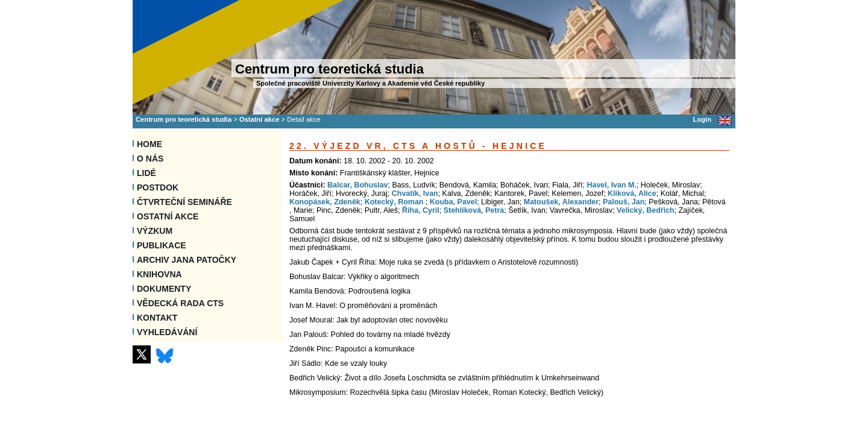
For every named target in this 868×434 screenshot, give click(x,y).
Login (702, 119)
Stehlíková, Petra (474, 210)
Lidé (146, 173)
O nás (150, 159)
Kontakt (157, 318)
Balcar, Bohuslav (358, 185)
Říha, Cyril (421, 210)
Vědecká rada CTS (180, 303)
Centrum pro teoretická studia (184, 119)
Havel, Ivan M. (611, 185)
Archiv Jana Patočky (187, 260)
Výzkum (155, 231)
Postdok (158, 187)
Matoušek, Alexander (561, 202)
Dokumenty (164, 289)
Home (149, 144)
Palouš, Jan (624, 202)
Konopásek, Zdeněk (325, 202)
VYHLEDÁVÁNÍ (167, 332)
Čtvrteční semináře (184, 202)
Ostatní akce (259, 119)
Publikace (162, 245)
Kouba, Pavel (453, 202)
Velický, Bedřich (646, 210)
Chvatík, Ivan (415, 193)
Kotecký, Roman (395, 202)
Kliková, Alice (632, 193)
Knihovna (159, 274)
